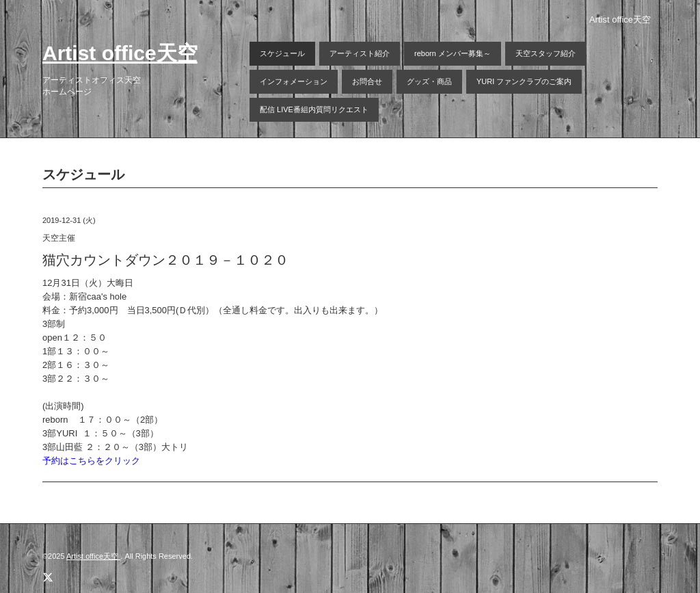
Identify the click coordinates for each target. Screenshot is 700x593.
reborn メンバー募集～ (453, 53)
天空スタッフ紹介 (546, 53)
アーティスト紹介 (360, 53)
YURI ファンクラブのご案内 (524, 81)
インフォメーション (294, 81)
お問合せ (367, 81)
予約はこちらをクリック (91, 461)
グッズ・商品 (429, 81)
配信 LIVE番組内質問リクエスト (314, 109)
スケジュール (282, 53)
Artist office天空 (120, 53)
